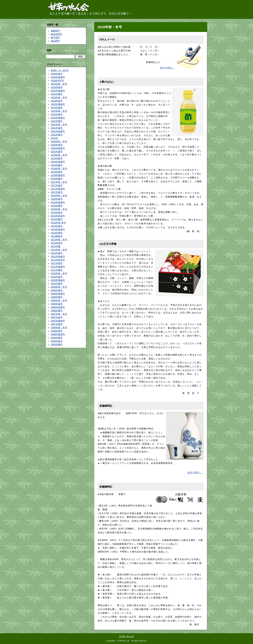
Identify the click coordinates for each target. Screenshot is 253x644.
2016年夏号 (57, 206)
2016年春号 (57, 199)
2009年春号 (57, 290)
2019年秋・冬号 (59, 155)
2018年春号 (57, 172)
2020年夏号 (57, 152)
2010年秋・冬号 (59, 273)
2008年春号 (57, 304)
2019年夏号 (57, 165)
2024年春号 (57, 87)
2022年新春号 (58, 118)
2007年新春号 (58, 321)
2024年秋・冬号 (59, 84)
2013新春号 (57, 236)
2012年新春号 (58, 257)
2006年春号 (57, 331)
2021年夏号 (57, 135)
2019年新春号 (58, 162)
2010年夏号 (57, 284)
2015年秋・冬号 (59, 209)
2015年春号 (57, 213)
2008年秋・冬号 (59, 300)
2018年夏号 (57, 179)
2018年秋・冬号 (59, 169)
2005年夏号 (57, 344)
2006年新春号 (58, 334)
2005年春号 (57, 341)
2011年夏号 (57, 270)
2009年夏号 (57, 297)
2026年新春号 (58, 77)
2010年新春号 (58, 280)
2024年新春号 (58, 91)
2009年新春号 (58, 294)
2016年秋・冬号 (59, 196)
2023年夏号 (57, 108)
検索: (49, 50)
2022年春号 (57, 114)
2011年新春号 (58, 267)
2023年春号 (57, 101)
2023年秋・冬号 (59, 97)
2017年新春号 (58, 189)
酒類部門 (55, 31)
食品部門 (55, 41)
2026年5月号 (57, 81)
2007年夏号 (57, 324)
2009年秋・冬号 (59, 287)
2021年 (54, 138)
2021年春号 (57, 128)
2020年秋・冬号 (59, 141)
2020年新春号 (58, 148)
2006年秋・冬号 (59, 328)
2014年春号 (57, 226)
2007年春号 (57, 317)
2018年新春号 (58, 175)
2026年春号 (57, 74)
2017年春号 (57, 185)
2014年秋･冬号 (58, 223)
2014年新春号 (58, 229)
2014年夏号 (57, 233)
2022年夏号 (57, 121)
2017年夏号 (57, 192)
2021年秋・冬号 (59, 125)
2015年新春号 (58, 216)
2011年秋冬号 (58, 260)
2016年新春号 (58, 202)
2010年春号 (57, 277)
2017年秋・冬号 (59, 182)
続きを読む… (167, 68)
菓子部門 (55, 38)
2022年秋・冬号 (59, 111)
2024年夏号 (57, 94)
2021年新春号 (58, 131)
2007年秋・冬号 (59, 314)
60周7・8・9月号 (60, 70)
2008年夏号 (57, 311)
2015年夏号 (57, 219)
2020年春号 (57, 145)
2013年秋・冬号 (59, 240)
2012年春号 (57, 253)
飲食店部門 (56, 34)
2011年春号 (57, 263)
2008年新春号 (58, 307)
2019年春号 (57, 158)
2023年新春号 (58, 104)
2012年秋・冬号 (59, 250)
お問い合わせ (126, 636)
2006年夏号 (57, 338)
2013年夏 (56, 246)
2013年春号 (57, 243)
